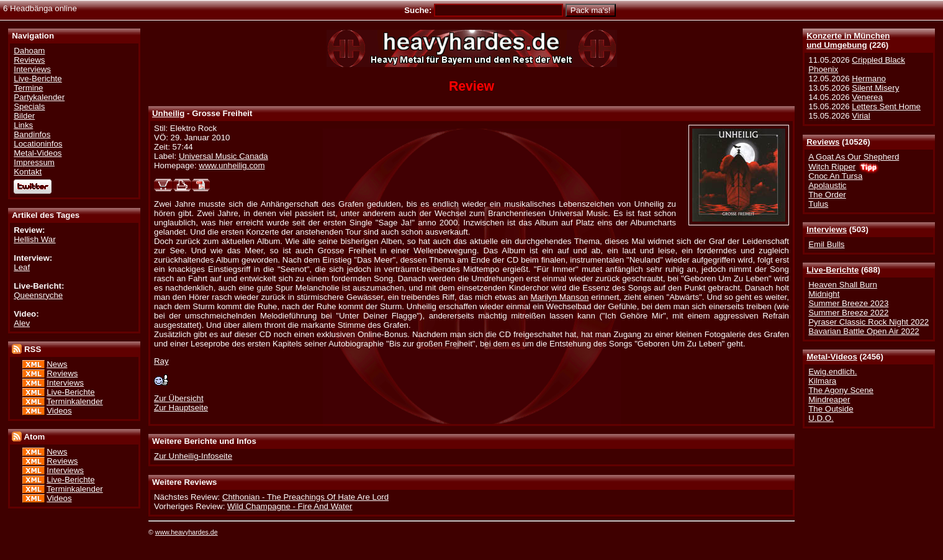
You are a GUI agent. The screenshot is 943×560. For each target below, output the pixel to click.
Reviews (823, 142)
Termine (28, 88)
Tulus (818, 204)
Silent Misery (875, 88)
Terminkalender (75, 401)
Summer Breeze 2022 (848, 313)
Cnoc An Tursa (835, 176)
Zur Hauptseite (181, 408)
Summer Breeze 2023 (848, 303)
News (57, 364)
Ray (161, 361)
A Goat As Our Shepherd (854, 157)
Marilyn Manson (559, 297)
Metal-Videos (832, 357)
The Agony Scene (841, 390)
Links (23, 125)
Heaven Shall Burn (843, 285)
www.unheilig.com (232, 165)
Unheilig (168, 113)
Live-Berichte (832, 270)
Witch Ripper (832, 167)
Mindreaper (829, 400)
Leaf (22, 267)
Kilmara (822, 381)
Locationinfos (38, 144)
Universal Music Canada (223, 156)
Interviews (827, 229)
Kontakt (28, 172)
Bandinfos (32, 134)
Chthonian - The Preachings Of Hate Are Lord (305, 497)
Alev (22, 323)
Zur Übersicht (179, 398)
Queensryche (38, 295)
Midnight (824, 294)
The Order (827, 195)
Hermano (869, 79)
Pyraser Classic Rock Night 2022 (869, 322)
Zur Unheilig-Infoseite (193, 456)
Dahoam (29, 51)
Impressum (34, 162)
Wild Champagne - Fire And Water (290, 506)
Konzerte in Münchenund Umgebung (848, 40)
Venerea (867, 97)
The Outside (831, 409)
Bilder (24, 116)
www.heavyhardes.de (187, 532)
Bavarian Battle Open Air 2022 (864, 331)
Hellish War (34, 239)
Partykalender (39, 97)
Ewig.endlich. (832, 372)
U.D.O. (821, 418)
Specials (29, 106)
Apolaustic (827, 185)
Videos (59, 411)
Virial (861, 116)
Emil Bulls (826, 244)
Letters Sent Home (886, 106)
